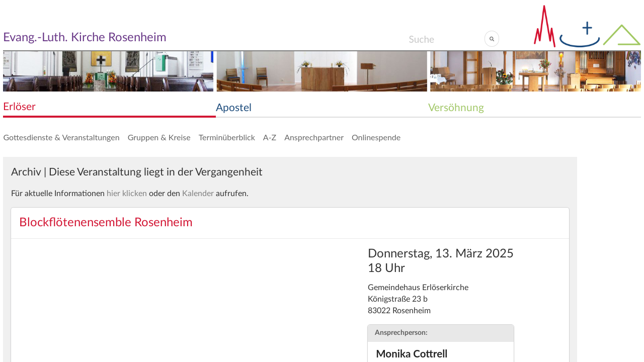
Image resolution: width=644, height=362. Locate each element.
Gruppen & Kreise (159, 137)
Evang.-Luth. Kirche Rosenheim (85, 38)
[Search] (447, 39)
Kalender (198, 194)
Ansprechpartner (314, 137)
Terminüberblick (227, 137)
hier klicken (127, 194)
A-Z (270, 137)
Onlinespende (376, 137)
